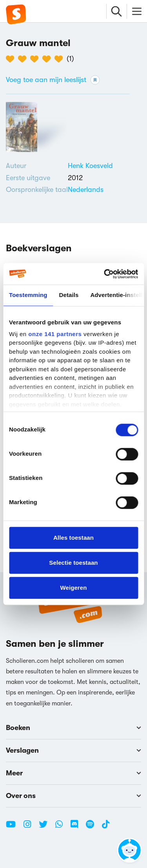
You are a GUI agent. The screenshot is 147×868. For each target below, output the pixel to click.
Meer (73, 773)
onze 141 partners (55, 334)
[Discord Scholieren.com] (77, 827)
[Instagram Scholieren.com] (30, 827)
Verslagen (73, 750)
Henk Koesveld (90, 166)
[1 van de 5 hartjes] (12, 59)
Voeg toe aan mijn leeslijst (53, 80)
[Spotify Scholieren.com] (93, 827)
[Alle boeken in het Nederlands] (86, 190)
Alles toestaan (73, 538)
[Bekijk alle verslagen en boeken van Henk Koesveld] (90, 166)
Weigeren (73, 588)
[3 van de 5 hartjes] (36, 59)
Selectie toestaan (73, 563)
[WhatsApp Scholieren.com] (62, 827)
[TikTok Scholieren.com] (106, 827)
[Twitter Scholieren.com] (46, 827)
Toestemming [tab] (28, 295)
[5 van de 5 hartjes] (61, 59)
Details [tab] (69, 295)
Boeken (73, 728)
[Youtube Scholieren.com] (14, 827)
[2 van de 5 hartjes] (24, 59)
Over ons (73, 796)
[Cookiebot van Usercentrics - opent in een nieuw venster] (105, 274)
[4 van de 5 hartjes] (48, 59)
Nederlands (86, 190)
